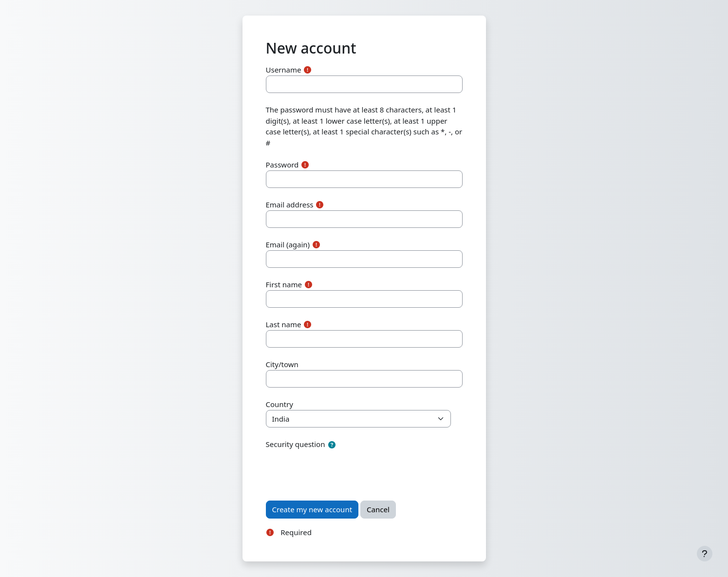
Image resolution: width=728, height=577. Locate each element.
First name (284, 284)
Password (282, 165)
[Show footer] (705, 554)
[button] (332, 445)
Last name (284, 324)
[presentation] (340, 470)
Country (280, 404)
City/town (282, 364)
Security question (296, 444)
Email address (290, 205)
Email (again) (288, 244)
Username (284, 70)
